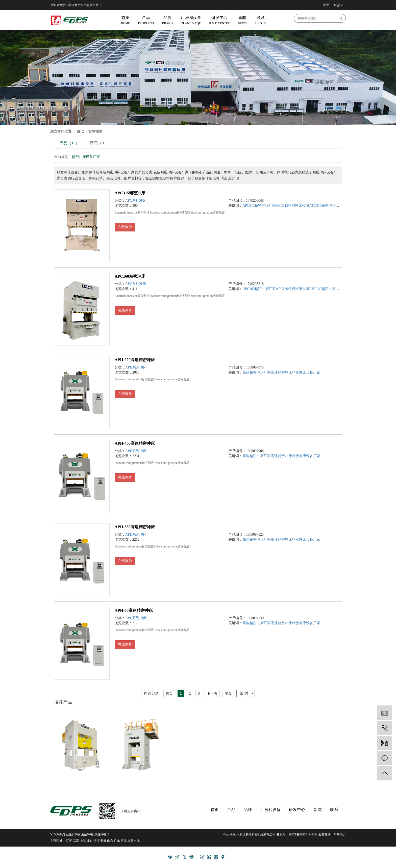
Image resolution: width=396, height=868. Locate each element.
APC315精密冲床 (130, 193)
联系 (334, 810)
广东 (117, 841)
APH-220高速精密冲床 (135, 360)
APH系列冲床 (136, 367)
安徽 (103, 841)
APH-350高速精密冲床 (135, 527)
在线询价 (125, 227)
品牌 (248, 810)
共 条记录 (151, 693)
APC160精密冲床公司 (292, 289)
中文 (326, 5)
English (339, 5)
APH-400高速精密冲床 (135, 443)
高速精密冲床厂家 (257, 372)
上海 (83, 841)
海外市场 (134, 841)
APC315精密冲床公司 (292, 206)
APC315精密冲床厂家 (259, 206)
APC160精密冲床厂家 (259, 289)
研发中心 (297, 810)
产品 (231, 810)
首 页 (81, 131)
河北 (124, 841)
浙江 (96, 841)
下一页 (212, 693)
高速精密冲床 (281, 372)
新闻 (318, 810)
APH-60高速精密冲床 (134, 610)
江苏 (69, 841)
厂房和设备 (270, 810)
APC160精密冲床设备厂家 (329, 289)
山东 (110, 841)
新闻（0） (99, 143)
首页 (169, 693)
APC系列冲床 (136, 201)
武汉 (76, 841)
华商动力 (340, 834)
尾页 (228, 693)
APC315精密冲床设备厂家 (329, 206)
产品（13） (69, 143)
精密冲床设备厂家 (306, 372)
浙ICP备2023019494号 (303, 834)
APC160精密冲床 (130, 276)
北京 (90, 841)
